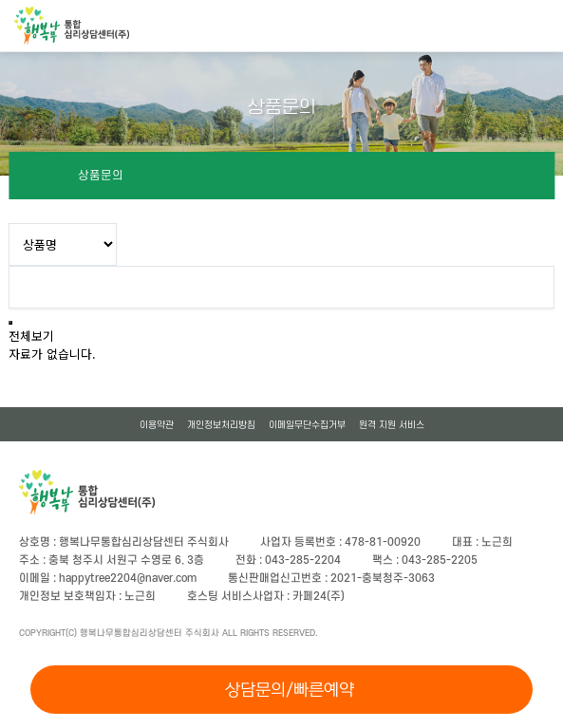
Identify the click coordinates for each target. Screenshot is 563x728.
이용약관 (157, 425)
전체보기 (31, 336)
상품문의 (101, 176)
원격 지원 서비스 (392, 425)
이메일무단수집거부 (307, 425)
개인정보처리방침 (221, 425)
